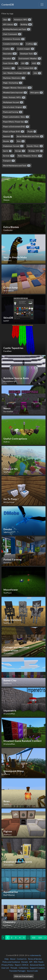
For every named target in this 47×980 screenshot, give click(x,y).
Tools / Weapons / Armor (30, 156)
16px (7, 20)
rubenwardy (35, 955)
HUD (36, 63)
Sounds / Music (35, 146)
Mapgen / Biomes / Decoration (17, 88)
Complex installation (13, 44)
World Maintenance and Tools (17, 166)
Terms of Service (35, 959)
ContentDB (8, 4)
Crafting (31, 44)
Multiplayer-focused (13, 102)
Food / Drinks (10, 63)
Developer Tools (29, 54)
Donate (25, 962)
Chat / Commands (12, 34)
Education (9, 59)
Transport (9, 161)
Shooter (8, 141)
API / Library (10, 24)
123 (40, 937)
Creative (8, 49)
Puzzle (32, 132)
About (13, 959)
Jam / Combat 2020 (28, 68)
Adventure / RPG (23, 20)
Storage (20, 151)
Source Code (32, 971)
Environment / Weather (30, 59)
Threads (14, 968)
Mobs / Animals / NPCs (14, 97)
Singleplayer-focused (13, 146)
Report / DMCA (22, 965)
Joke (37, 73)
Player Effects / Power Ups (15, 122)
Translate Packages (17, 971)
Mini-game (37, 93)
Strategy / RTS (36, 151)
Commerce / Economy (14, 39)
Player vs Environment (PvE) (16, 127)
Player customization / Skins (16, 117)
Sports (7, 151)
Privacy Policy (7, 965)
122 (34, 937)
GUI (25, 63)
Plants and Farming (13, 112)
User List (5, 968)
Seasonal (8, 136)
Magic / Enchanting (13, 83)
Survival (9, 156)
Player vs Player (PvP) (14, 132)
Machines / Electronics (14, 78)
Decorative (10, 54)
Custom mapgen (26, 49)
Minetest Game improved (15, 93)
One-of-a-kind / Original (15, 107)
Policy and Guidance (11, 962)
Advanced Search (37, 965)
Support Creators (37, 968)
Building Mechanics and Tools (17, 29)
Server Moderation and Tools (30, 136)
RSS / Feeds (39, 962)
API (31, 962)
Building (26, 24)
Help (7, 959)
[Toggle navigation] (42, 4)
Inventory (9, 68)
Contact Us (22, 959)
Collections (24, 968)
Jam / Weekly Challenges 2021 (17, 73)
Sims (21, 141)
